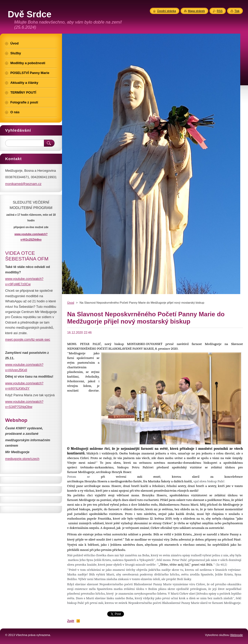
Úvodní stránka (166, 11)
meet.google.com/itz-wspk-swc (28, 339)
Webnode (237, 635)
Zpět (71, 621)
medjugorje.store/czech (22, 459)
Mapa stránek (196, 11)
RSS (220, 11)
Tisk (237, 11)
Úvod (71, 303)
